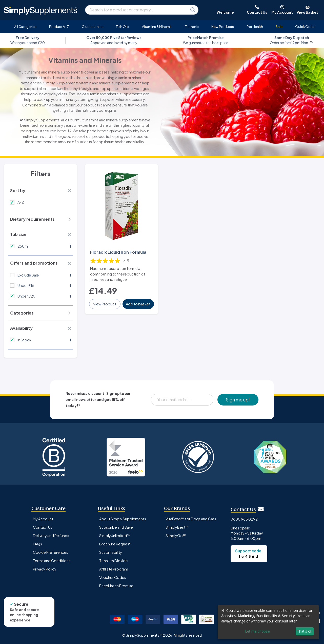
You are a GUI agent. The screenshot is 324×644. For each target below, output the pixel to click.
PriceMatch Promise (116, 586)
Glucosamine (93, 26)
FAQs (37, 544)
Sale (279, 26)
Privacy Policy (45, 569)
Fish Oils (123, 26)
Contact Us (43, 527)
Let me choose (257, 631)
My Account (43, 519)
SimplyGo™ (176, 536)
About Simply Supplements (123, 519)
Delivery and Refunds (51, 536)
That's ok (305, 631)
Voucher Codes (113, 577)
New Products (223, 26)
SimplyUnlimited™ (115, 536)
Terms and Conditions (52, 561)
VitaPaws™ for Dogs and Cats (191, 519)
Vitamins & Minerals (157, 26)
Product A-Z (59, 26)
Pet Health (255, 26)
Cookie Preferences (50, 552)
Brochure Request (115, 544)
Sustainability (111, 552)
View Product (105, 304)
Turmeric (192, 26)
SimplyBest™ (177, 527)
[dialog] (268, 622)
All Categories (25, 26)
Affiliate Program (114, 569)
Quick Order (305, 26)
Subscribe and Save (116, 527)
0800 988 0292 (244, 519)
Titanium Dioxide (114, 561)
